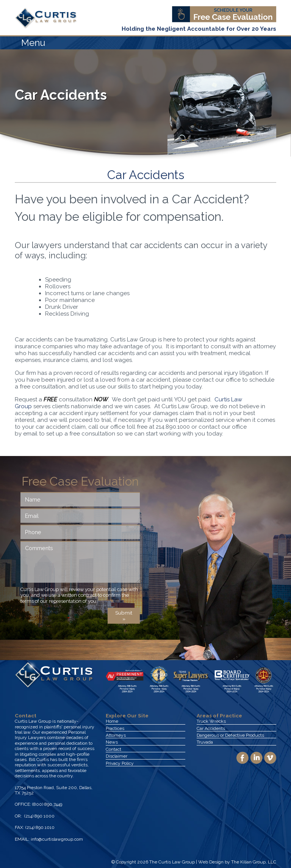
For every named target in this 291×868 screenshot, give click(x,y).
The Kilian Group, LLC (254, 862)
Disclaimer (117, 756)
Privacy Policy (120, 763)
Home (112, 721)
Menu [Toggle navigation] (33, 43)
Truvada (205, 742)
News (112, 742)
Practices (115, 728)
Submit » (124, 616)
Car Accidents (211, 728)
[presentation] (78, 623)
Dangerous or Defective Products (230, 735)
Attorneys (116, 735)
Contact (113, 749)
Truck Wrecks (211, 721)
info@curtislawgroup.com (57, 839)
